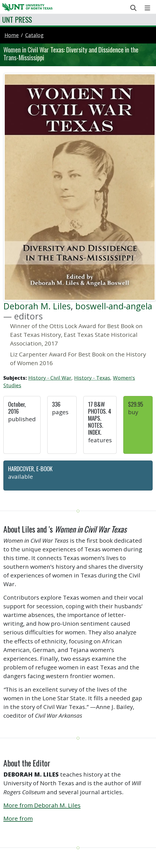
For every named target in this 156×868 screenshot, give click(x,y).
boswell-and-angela (114, 306)
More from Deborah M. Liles (42, 805)
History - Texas (92, 378)
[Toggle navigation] (147, 8)
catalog (34, 35)
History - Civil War (50, 378)
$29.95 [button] (136, 404)
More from (18, 818)
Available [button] (21, 476)
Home (12, 35)
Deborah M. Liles (37, 306)
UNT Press (17, 19)
